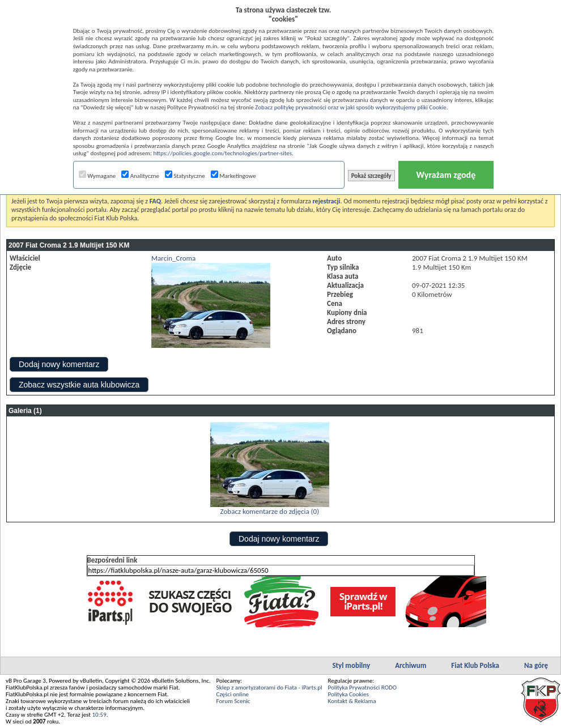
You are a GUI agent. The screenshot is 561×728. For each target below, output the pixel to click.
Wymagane (97, 176)
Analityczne (140, 176)
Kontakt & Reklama (352, 701)
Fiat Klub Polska (475, 665)
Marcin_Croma (173, 258)
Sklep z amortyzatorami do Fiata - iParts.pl (269, 687)
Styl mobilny (351, 665)
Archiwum (411, 665)
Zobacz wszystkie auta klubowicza (79, 385)
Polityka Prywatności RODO (362, 687)
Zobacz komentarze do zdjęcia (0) (270, 511)
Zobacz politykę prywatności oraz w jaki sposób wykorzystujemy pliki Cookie (350, 107)
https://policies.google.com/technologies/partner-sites (222, 153)
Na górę (536, 665)
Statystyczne (185, 176)
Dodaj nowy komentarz (59, 364)
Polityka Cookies (348, 694)
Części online (233, 694)
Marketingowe (233, 176)
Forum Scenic (233, 701)
